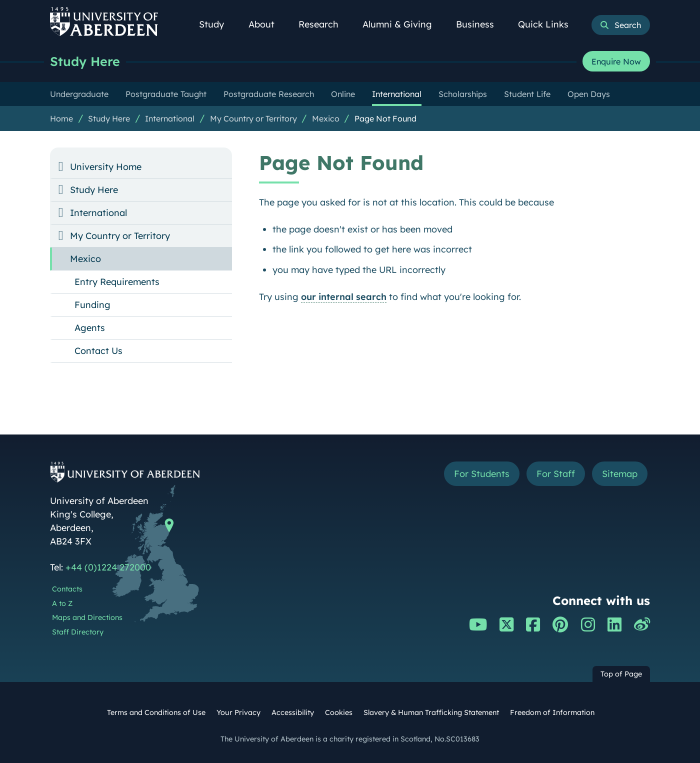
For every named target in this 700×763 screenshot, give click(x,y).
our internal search (344, 297)
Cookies (339, 712)
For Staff (556, 474)
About (267, 24)
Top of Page (621, 674)
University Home (106, 167)
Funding (92, 305)
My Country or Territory (253, 118)
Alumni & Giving (403, 24)
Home (61, 118)
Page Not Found (385, 118)
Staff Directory (78, 632)
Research (324, 24)
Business (480, 24)
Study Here (85, 61)
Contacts (67, 589)
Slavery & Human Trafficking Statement (431, 712)
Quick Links (549, 24)
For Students (482, 474)
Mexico (326, 118)
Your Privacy (238, 712)
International (170, 118)
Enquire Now (616, 61)
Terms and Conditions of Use (156, 712)
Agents (90, 328)
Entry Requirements (117, 282)
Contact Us (98, 351)
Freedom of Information (552, 712)
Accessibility (293, 712)
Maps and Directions (87, 617)
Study (217, 24)
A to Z (62, 603)
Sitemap (620, 474)
